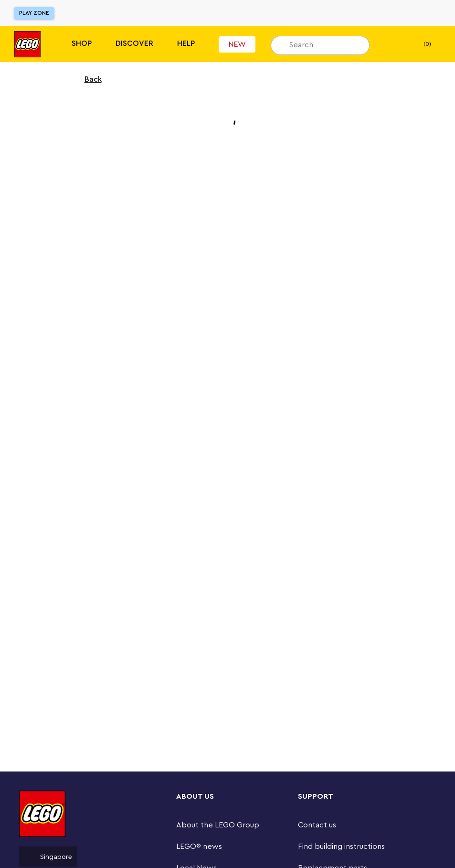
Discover (134, 43)
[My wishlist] (392, 44)
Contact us (317, 825)
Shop (82, 43)
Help (186, 43)
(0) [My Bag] (419, 44)
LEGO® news (199, 847)
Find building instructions (341, 847)
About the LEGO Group (218, 825)
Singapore (48, 857)
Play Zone (34, 13)
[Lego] (27, 44)
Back (87, 79)
